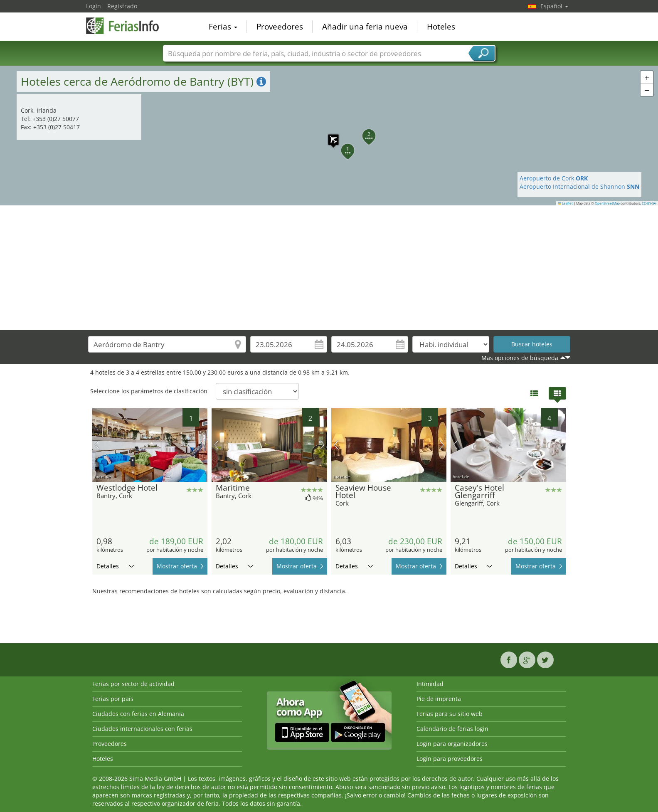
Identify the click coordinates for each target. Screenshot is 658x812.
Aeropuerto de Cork (554, 178)
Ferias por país (113, 699)
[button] (329, 136)
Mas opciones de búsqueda (520, 358)
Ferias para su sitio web (450, 714)
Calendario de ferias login (452, 729)
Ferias (223, 27)
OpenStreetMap (607, 203)
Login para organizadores (452, 744)
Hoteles (441, 27)
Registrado (122, 6)
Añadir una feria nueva (365, 27)
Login (94, 6)
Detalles (115, 566)
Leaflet (566, 203)
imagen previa (97, 445)
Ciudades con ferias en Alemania (138, 714)
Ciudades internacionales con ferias (142, 729)
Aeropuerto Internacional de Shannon (579, 186)
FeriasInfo (128, 26)
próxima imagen (203, 445)
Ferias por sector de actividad (133, 684)
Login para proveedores (450, 759)
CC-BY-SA (649, 203)
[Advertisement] (329, 268)
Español (554, 6)
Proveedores (280, 27)
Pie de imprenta (439, 699)
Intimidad (430, 684)
